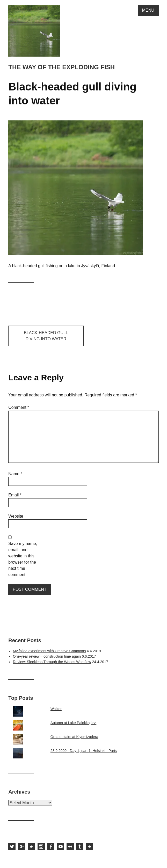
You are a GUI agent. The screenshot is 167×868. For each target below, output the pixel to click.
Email (15, 495)
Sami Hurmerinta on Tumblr (80, 846)
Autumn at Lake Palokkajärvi (73, 723)
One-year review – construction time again (47, 656)
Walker (56, 709)
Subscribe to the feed (90, 846)
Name (15, 474)
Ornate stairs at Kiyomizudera (74, 737)
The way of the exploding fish (61, 67)
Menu (148, 10)
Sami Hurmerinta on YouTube (61, 846)
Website (16, 516)
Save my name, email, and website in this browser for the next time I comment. (23, 559)
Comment (19, 407)
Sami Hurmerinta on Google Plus (22, 846)
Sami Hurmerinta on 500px (31, 846)
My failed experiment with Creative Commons (49, 651)
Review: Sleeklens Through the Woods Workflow (52, 662)
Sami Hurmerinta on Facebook (51, 846)
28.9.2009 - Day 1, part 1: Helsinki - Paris (84, 751)
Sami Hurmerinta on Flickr (70, 846)
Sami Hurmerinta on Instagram (41, 846)
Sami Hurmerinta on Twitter (12, 846)
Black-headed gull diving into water (46, 336)
